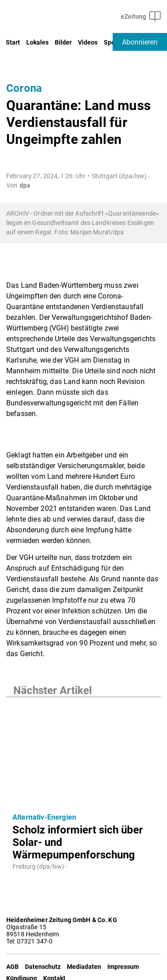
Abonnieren (140, 42)
